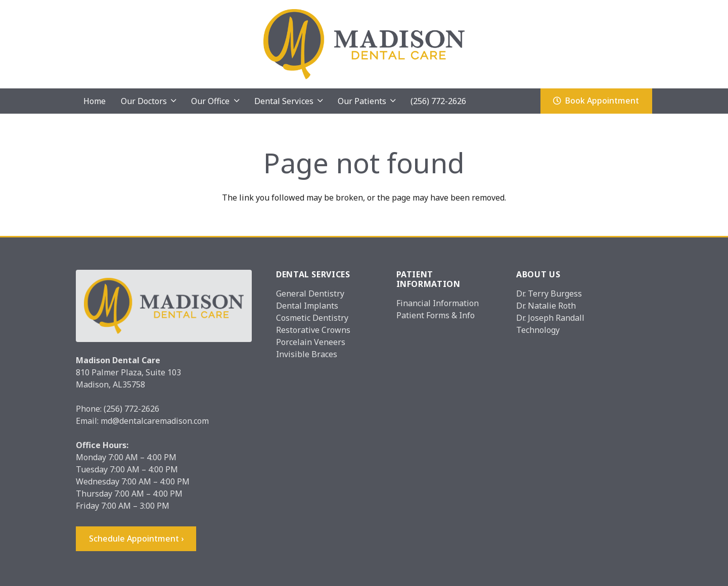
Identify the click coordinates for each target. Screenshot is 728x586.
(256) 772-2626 (131, 409)
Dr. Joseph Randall (550, 318)
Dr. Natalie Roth (546, 306)
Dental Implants (307, 306)
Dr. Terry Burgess (549, 294)
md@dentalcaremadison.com (155, 421)
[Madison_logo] (364, 44)
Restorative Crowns (313, 330)
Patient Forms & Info (436, 315)
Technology (538, 330)
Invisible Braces (307, 354)
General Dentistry (310, 294)
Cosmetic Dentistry (312, 318)
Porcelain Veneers (311, 342)
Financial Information (438, 303)
